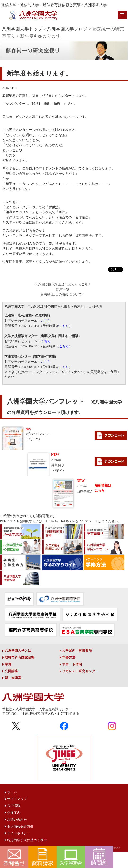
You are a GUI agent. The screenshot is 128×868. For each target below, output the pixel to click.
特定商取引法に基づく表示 (27, 840)
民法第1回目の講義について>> (63, 295)
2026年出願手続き (85, 486)
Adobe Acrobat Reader (60, 521)
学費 (8, 664)
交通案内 (14, 813)
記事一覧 (63, 290)
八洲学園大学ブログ (67, 29)
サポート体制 (72, 664)
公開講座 (11, 671)
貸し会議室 (13, 678)
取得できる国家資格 (20, 657)
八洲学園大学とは (18, 651)
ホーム (12, 792)
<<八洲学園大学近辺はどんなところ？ (63, 284)
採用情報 (14, 806)
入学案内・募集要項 (77, 651)
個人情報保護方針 (20, 826)
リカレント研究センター (80, 671)
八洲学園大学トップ (22, 29)
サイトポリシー (19, 833)
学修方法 (69, 657)
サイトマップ (17, 799)
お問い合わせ (17, 820)
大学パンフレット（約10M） (39, 434)
